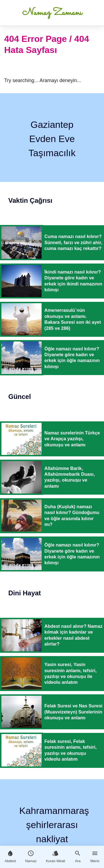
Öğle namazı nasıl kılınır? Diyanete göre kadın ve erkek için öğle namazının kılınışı (72, 358)
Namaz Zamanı (52, 13)
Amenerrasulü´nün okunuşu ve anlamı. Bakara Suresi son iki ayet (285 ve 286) (73, 319)
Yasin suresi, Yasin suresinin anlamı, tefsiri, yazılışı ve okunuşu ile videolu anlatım (70, 673)
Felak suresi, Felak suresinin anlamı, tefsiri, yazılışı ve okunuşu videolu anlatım (70, 750)
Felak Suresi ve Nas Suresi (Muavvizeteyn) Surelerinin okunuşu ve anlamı (73, 712)
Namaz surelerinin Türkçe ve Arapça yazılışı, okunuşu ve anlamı (72, 439)
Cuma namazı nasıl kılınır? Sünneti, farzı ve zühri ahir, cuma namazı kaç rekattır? (73, 242)
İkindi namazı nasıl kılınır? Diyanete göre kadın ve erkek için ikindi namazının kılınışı (73, 281)
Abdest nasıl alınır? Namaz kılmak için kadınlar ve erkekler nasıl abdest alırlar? (73, 635)
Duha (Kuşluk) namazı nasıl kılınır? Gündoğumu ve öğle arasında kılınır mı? (72, 515)
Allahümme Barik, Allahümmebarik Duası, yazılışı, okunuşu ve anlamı (70, 477)
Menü (95, 856)
